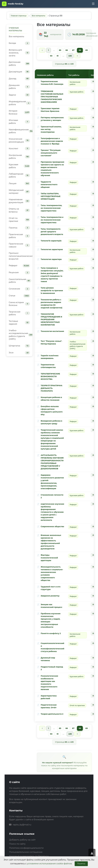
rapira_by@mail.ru (22, 825)
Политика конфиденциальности (26, 848)
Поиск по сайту (17, 844)
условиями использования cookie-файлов (49, 864)
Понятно (81, 864)
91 (58, 56)
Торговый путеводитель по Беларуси (29, 856)
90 (51, 56)
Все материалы (39, 16)
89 (87, 50)
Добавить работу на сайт (22, 840)
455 (70, 56)
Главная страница (19, 16)
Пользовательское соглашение (26, 852)
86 (67, 50)
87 (73, 50)
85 (60, 50)
